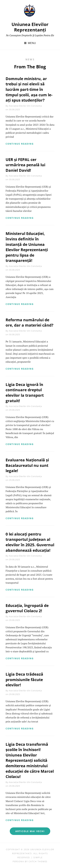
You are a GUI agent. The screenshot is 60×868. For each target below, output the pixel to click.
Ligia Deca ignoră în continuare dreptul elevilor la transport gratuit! (25, 393)
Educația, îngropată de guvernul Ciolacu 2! (27, 608)
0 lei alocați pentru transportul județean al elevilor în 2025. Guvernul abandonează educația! (30, 542)
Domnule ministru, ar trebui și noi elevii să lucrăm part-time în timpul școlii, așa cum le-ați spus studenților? (29, 89)
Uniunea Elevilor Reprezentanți (30, 27)
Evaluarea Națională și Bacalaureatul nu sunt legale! (27, 465)
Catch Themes (38, 861)
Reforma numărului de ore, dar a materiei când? (29, 322)
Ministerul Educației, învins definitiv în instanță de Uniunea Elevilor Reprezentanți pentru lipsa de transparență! (27, 247)
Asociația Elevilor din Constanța (25, 106)
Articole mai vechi (30, 831)
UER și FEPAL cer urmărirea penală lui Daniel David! (25, 165)
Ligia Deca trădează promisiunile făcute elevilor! (24, 679)
